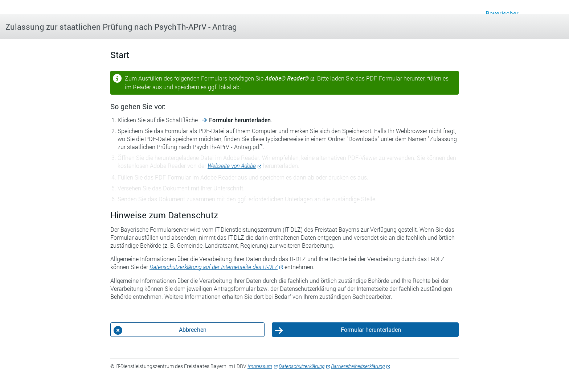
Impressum (260, 366)
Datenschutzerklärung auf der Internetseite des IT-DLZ (214, 267)
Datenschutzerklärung (302, 366)
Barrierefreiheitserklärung (358, 366)
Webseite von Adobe (232, 166)
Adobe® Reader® (287, 78)
